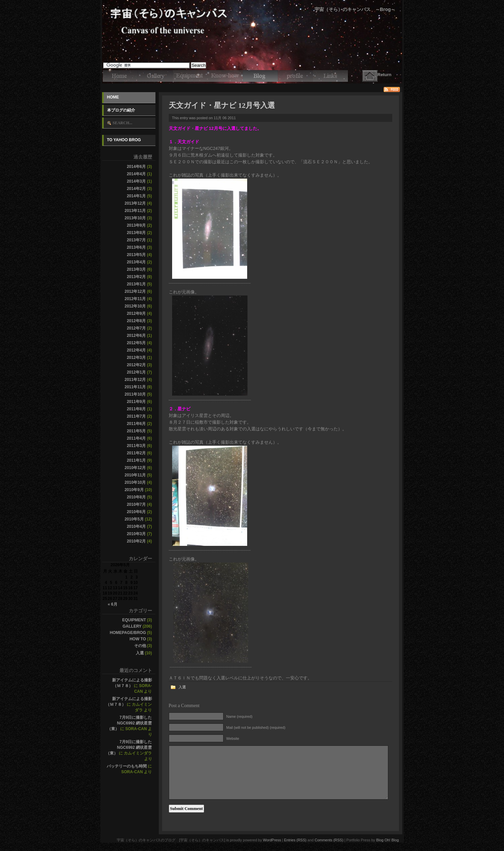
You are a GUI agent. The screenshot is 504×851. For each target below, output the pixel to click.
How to (138, 639)
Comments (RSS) (329, 840)
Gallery (132, 626)
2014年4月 (136, 174)
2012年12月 (135, 291)
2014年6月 (136, 167)
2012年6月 (136, 336)
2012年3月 (136, 358)
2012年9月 (136, 313)
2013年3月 (136, 269)
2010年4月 (136, 526)
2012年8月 (136, 321)
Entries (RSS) (295, 840)
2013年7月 (136, 240)
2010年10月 (135, 482)
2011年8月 (136, 409)
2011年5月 (136, 431)
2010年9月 (134, 490)
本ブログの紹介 (121, 110)
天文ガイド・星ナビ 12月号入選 (222, 105)
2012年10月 (135, 306)
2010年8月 (136, 497)
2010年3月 (136, 534)
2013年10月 (135, 218)
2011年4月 (136, 438)
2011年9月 (136, 402)
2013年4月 (136, 262)
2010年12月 (135, 468)
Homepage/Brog (128, 633)
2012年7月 (136, 328)
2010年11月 (135, 475)
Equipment (134, 620)
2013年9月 (136, 225)
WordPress (272, 840)
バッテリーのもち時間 (127, 766)
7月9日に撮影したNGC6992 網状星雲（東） (130, 723)
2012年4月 (136, 350)
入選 (140, 653)
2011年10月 (135, 394)
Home (113, 97)
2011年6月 (136, 424)
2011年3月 (136, 446)
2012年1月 (136, 372)
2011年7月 (136, 416)
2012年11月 (135, 299)
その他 (140, 646)
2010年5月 (134, 519)
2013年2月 (136, 277)
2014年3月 (136, 181)
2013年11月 (135, 211)
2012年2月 (136, 365)
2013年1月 (136, 284)
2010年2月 (136, 541)
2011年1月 (136, 460)
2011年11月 (135, 387)
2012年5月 (136, 343)
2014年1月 (136, 196)
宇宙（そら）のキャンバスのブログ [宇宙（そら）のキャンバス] (252, 10)
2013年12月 (135, 203)
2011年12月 (135, 380)
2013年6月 (136, 247)
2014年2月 (136, 189)
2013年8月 (136, 233)
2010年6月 (136, 512)
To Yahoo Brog (124, 140)
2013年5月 (136, 255)
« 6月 (113, 604)
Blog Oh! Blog (388, 840)
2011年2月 (136, 453)
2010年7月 (136, 504)
